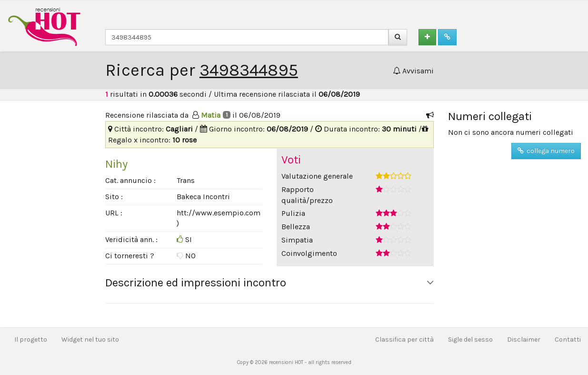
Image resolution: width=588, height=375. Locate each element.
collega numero (546, 151)
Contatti (568, 340)
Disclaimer (524, 340)
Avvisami (413, 71)
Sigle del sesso (470, 340)
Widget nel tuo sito (90, 340)
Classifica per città (404, 340)
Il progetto (31, 340)
